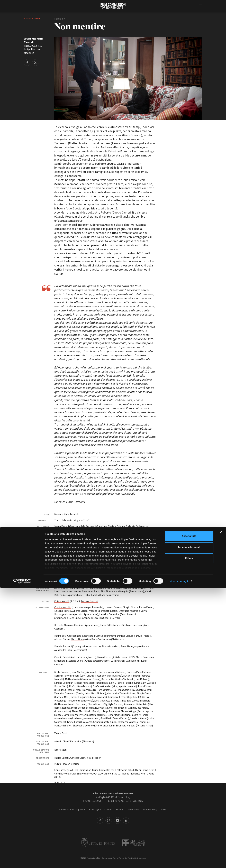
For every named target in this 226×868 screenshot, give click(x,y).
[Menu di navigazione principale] (200, 6)
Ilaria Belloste (89, 562)
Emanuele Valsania (128, 611)
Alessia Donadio (142, 701)
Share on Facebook (27, 62)
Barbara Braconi (89, 601)
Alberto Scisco (80, 611)
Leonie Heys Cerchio (119, 542)
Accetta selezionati (189, 827)
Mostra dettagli (179, 861)
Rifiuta (189, 838)
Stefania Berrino (146, 562)
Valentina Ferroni (84, 542)
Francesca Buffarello (100, 588)
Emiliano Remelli (63, 611)
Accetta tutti (189, 816)
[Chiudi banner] (221, 812)
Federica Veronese (123, 588)
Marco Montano (95, 572)
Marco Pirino (77, 639)
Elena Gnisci (75, 618)
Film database (33, 18)
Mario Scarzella (138, 553)
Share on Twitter (35, 62)
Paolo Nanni (127, 646)
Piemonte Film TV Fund (142, 774)
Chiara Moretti (62, 601)
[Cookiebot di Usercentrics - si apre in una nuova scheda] (22, 861)
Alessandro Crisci (101, 546)
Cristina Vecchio (63, 607)
